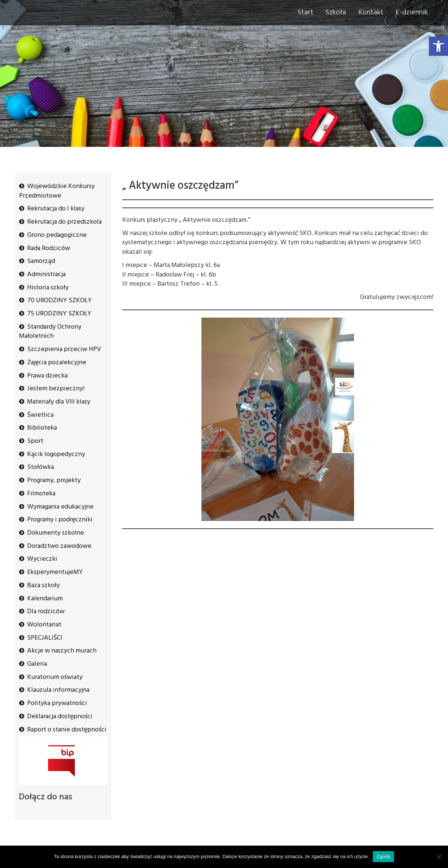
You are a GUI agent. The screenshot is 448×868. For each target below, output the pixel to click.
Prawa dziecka (47, 376)
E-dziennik (412, 12)
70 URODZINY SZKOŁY (59, 301)
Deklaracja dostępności (60, 717)
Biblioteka (42, 428)
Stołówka (41, 467)
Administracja (46, 274)
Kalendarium (45, 599)
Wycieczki (42, 559)
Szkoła (336, 12)
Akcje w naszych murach (62, 651)
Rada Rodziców (49, 248)
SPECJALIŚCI (45, 638)
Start (305, 12)
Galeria (37, 664)
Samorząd (41, 261)
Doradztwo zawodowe (59, 546)
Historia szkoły (48, 288)
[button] (438, 46)
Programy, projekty (54, 480)
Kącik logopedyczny (56, 454)
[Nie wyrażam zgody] (439, 857)
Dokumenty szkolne (56, 533)
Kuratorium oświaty (55, 677)
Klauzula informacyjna (58, 690)
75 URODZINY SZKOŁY (59, 314)
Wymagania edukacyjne (60, 507)
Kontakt (371, 12)
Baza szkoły (43, 585)
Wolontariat (44, 625)
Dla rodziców (46, 612)
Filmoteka (41, 494)
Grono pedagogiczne (57, 235)
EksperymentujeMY (55, 572)
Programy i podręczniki (60, 520)
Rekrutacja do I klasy (56, 209)
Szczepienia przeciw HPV (64, 349)
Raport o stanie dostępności (67, 730)
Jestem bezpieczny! (56, 389)
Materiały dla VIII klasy (59, 402)
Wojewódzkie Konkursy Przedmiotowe (57, 191)
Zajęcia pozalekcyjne (57, 363)
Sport (35, 441)
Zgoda (383, 856)
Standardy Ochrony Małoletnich (50, 332)
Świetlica (40, 415)
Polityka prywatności (57, 703)
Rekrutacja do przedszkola (64, 222)
